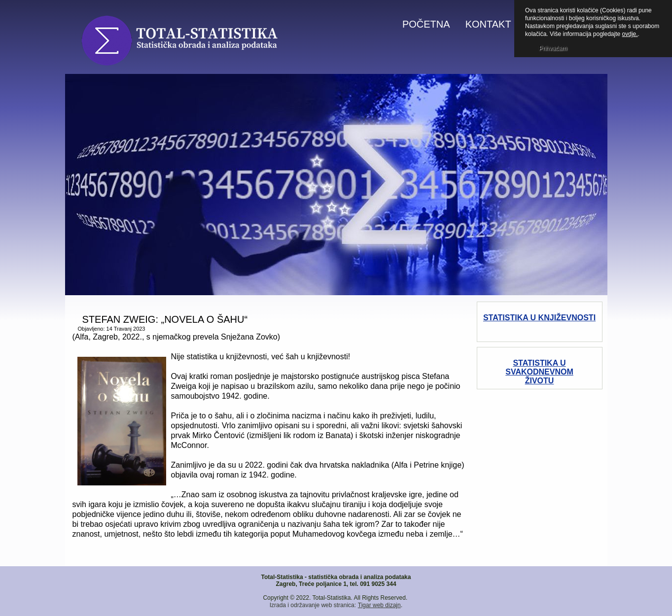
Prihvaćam (553, 48)
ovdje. (630, 34)
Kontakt (488, 24)
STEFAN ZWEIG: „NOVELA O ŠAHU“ (165, 319)
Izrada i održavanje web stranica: (313, 605)
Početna (426, 24)
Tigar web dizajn (379, 605)
